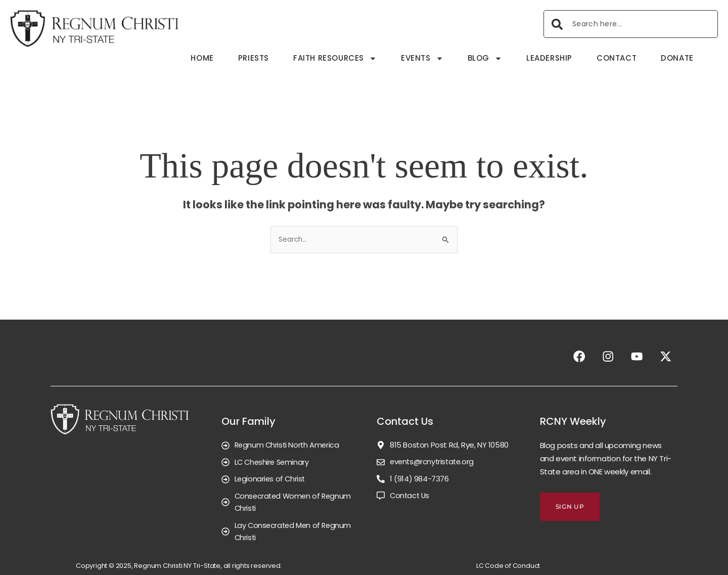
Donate (677, 58)
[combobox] (631, 24)
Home (202, 58)
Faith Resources (335, 58)
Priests (254, 58)
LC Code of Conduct (508, 566)
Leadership (549, 58)
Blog (485, 58)
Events (422, 58)
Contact (617, 58)
